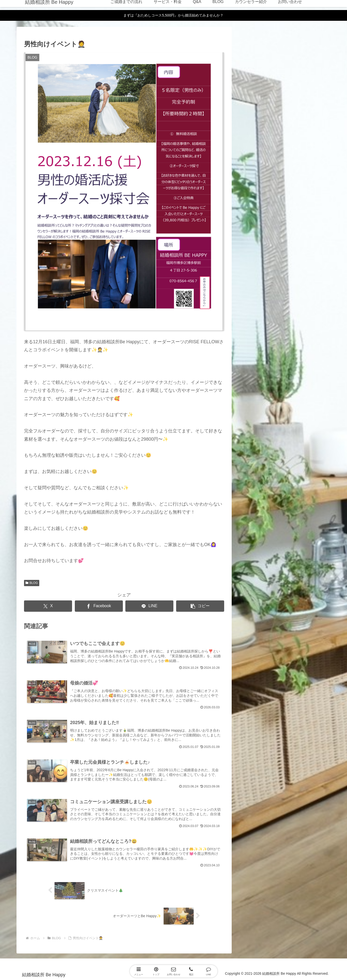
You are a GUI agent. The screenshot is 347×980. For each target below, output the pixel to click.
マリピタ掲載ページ (314, 94)
